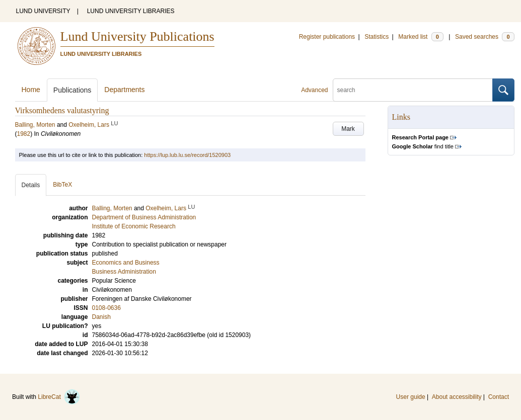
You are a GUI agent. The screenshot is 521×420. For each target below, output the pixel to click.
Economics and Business (126, 263)
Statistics (377, 37)
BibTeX (62, 185)
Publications (72, 90)
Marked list (421, 37)
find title (423, 146)
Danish (101, 317)
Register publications (327, 37)
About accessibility (457, 397)
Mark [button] (348, 129)
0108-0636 (106, 308)
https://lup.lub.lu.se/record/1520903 (187, 155)
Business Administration (124, 272)
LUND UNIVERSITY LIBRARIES (131, 11)
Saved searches (485, 37)
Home (31, 90)
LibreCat (59, 397)
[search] (413, 90)
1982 (24, 134)
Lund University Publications (137, 36)
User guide (411, 397)
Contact (499, 397)
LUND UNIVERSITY (43, 11)
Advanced (314, 90)
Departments (124, 90)
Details (31, 185)
